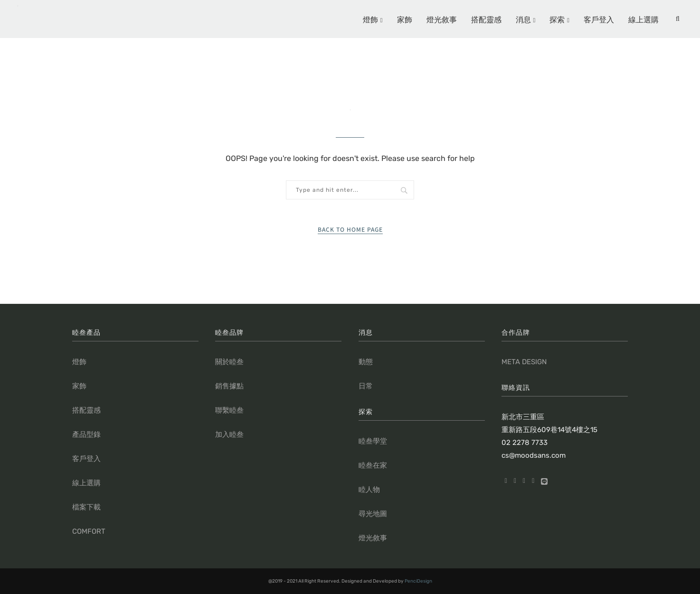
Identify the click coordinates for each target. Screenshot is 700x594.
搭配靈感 (486, 19)
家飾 (405, 19)
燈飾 (370, 19)
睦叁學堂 (373, 441)
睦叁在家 (373, 465)
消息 (523, 19)
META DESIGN (524, 362)
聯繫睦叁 (229, 410)
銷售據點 (229, 386)
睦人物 (369, 490)
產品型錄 (86, 434)
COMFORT (89, 531)
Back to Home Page (350, 229)
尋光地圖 (373, 514)
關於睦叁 (229, 362)
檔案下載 (86, 507)
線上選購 (643, 19)
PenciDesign (418, 581)
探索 (557, 19)
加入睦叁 (229, 434)
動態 (366, 362)
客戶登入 (599, 19)
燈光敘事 (442, 19)
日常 (366, 386)
